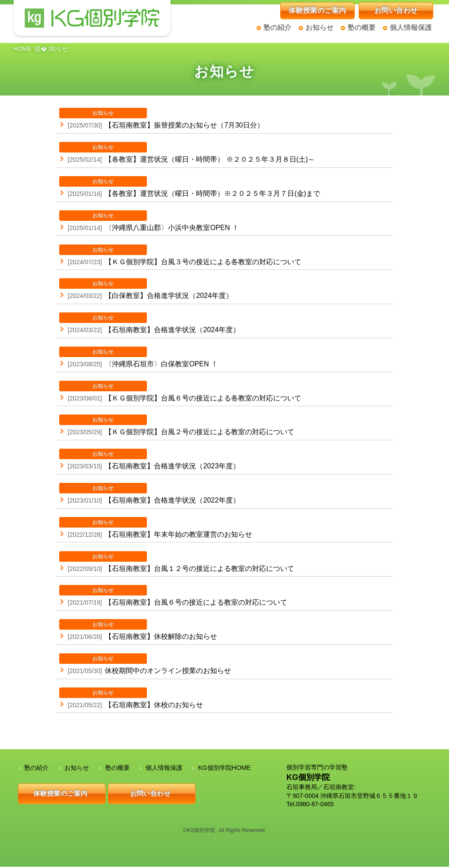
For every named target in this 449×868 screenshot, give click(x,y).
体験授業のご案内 (317, 10)
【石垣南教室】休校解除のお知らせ (138, 631)
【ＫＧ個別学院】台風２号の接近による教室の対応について (177, 426)
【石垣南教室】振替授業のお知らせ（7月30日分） (162, 119)
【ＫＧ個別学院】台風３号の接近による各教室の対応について (180, 255)
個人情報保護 (411, 27)
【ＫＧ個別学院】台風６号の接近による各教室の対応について (180, 392)
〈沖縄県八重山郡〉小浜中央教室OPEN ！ (149, 221)
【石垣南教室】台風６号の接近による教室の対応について (173, 597)
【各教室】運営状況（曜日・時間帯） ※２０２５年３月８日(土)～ (187, 153)
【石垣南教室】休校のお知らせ (131, 699)
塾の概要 (362, 27)
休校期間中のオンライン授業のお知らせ (145, 665)
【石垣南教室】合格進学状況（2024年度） (150, 324)
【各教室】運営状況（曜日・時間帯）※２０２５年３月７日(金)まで (190, 187)
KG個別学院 (308, 779)
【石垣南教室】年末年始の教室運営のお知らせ (156, 529)
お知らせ (320, 27)
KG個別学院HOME (224, 769)
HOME (23, 49)
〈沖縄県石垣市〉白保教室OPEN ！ (139, 358)
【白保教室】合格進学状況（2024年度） (146, 290)
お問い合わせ (396, 10)
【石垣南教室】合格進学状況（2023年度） (150, 461)
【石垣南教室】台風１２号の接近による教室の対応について (177, 563)
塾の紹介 (278, 27)
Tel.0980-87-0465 (310, 806)
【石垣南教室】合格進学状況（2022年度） (150, 495)
